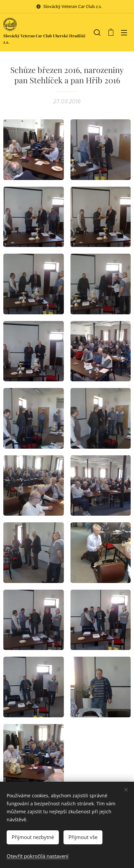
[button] (97, 32)
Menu (124, 33)
